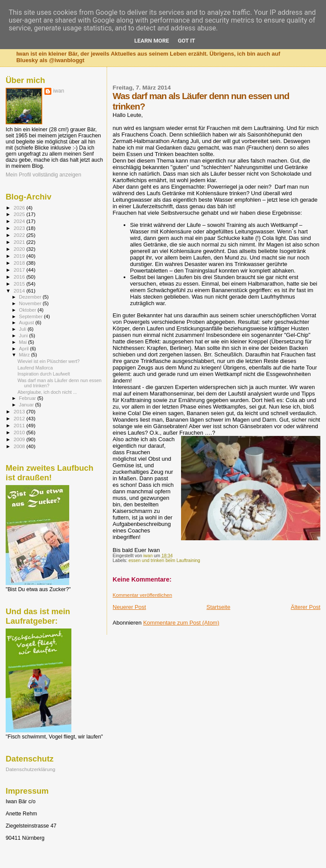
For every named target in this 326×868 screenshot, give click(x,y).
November (31, 303)
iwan (59, 91)
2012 (20, 418)
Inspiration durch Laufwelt (44, 374)
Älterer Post (306, 607)
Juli (24, 329)
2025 (20, 214)
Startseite (218, 607)
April (25, 349)
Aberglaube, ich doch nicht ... (47, 392)
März (25, 355)
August (27, 323)
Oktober (29, 310)
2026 (20, 208)
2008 (20, 446)
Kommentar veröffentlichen (142, 595)
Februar (28, 398)
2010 (20, 432)
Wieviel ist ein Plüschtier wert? (49, 361)
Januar (27, 405)
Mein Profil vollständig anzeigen (44, 175)
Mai (24, 342)
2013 (20, 411)
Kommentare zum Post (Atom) (181, 623)
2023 (20, 228)
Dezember (31, 297)
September (32, 316)
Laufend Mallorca (35, 368)
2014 (20, 291)
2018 (20, 263)
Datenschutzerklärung (30, 769)
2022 (20, 235)
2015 (20, 284)
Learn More (152, 41)
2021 (20, 242)
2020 (20, 249)
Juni (24, 336)
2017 (20, 270)
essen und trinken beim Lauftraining (164, 560)
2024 (20, 221)
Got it (186, 41)
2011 (20, 425)
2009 (20, 439)
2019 (20, 256)
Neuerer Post (129, 607)
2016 (20, 277)
